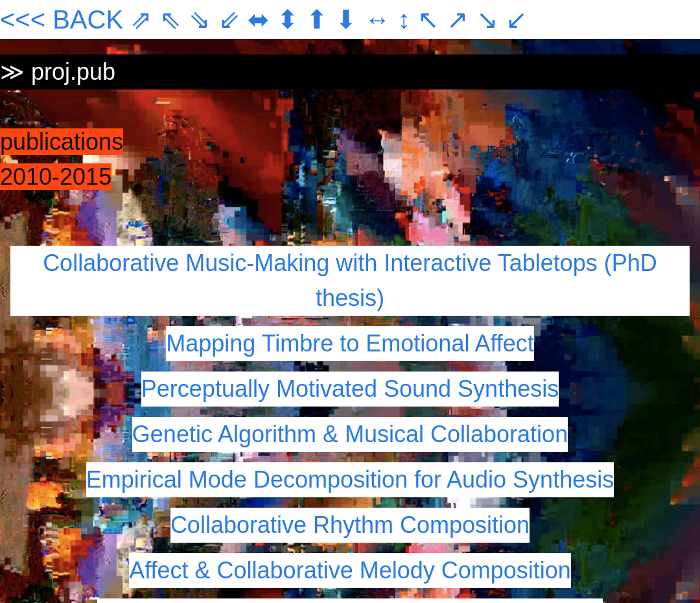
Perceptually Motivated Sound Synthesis (350, 389)
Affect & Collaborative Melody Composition (350, 570)
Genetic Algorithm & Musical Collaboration (350, 434)
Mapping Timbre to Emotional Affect (350, 343)
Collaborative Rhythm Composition (350, 525)
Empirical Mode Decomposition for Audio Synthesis (350, 479)
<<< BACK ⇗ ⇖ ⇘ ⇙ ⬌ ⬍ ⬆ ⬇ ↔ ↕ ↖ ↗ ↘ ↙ (264, 19)
